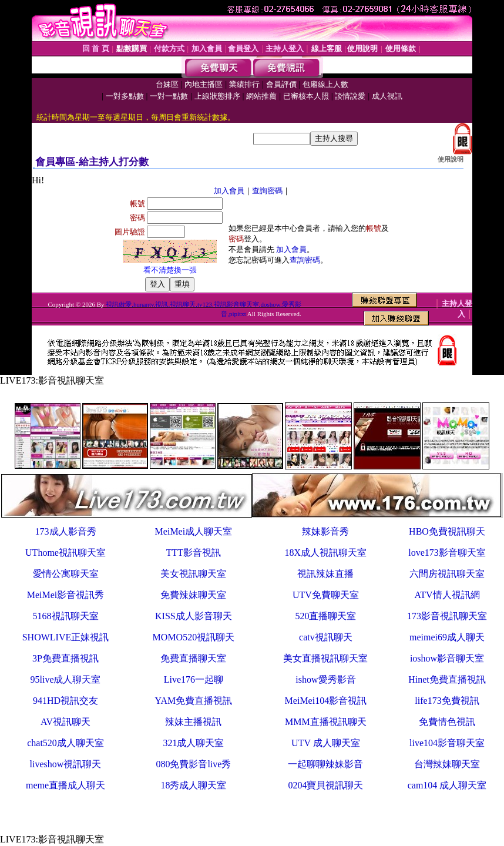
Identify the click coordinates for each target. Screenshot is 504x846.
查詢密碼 (267, 191)
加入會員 (229, 191)
